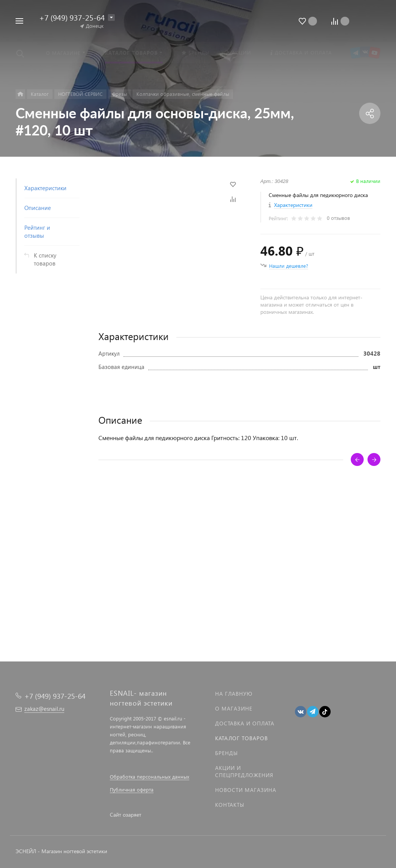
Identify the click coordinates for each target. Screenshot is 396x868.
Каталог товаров (242, 738)
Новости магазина (246, 790)
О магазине (234, 708)
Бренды (227, 753)
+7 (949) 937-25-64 (72, 17)
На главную (234, 694)
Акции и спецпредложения (244, 771)
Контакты (230, 805)
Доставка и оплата (245, 723)
